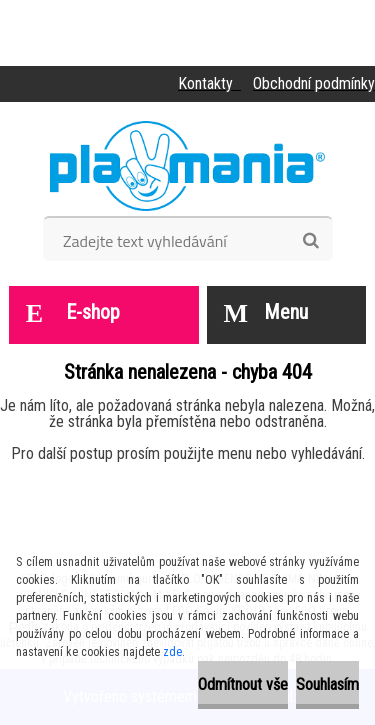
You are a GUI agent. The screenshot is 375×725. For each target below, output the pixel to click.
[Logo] (187, 166)
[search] (310, 241)
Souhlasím (327, 684)
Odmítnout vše (243, 684)
